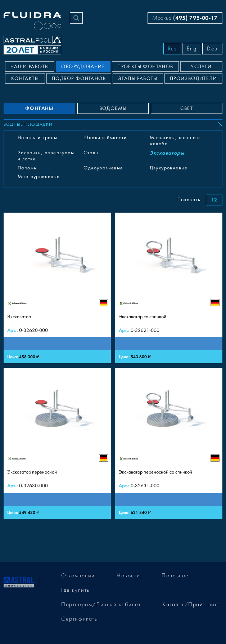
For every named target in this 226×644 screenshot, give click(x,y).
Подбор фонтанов (79, 79)
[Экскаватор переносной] (57, 443)
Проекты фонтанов (145, 67)
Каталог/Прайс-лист (191, 604)
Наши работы (30, 67)
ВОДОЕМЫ (113, 108)
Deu (212, 49)
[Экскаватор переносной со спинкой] (169, 443)
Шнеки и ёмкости (105, 138)
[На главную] (19, 581)
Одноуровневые (103, 168)
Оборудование (83, 67)
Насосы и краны (38, 138)
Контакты (25, 79)
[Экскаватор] (57, 288)
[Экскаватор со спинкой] (169, 288)
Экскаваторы (167, 153)
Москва (185, 18)
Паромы (27, 168)
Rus (172, 49)
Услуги (201, 67)
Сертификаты (80, 619)
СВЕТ (187, 108)
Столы (91, 153)
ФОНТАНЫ (39, 108)
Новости (128, 576)
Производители (193, 79)
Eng (192, 49)
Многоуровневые (39, 177)
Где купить (75, 590)
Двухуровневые (169, 168)
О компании (78, 576)
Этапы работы (138, 79)
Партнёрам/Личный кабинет (101, 604)
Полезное (175, 576)
